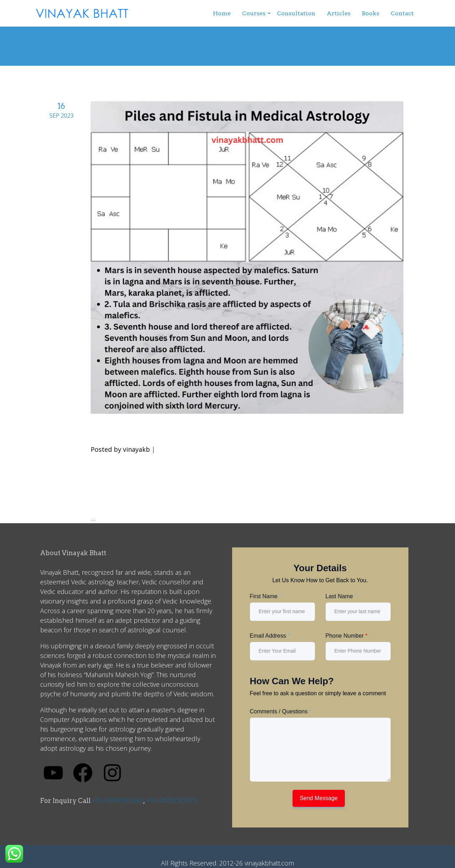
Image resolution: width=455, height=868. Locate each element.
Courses (254, 13)
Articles (339, 13)
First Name (266, 596)
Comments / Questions (281, 711)
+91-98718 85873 (171, 801)
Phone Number (347, 636)
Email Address (270, 636)
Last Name (341, 596)
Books (371, 13)
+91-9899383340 (118, 801)
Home (222, 13)
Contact (402, 13)
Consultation (296, 13)
